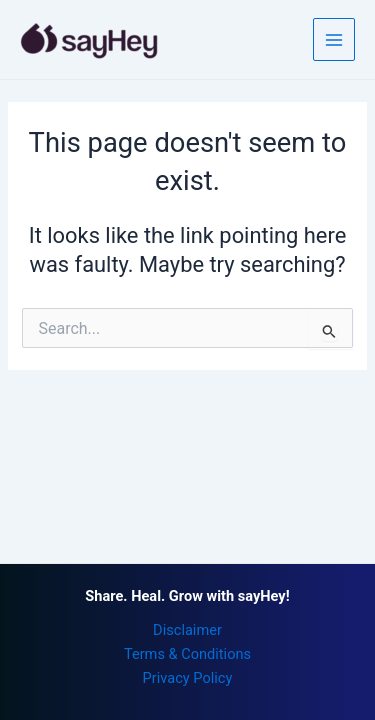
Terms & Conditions (187, 654)
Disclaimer (187, 630)
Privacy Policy (188, 678)
